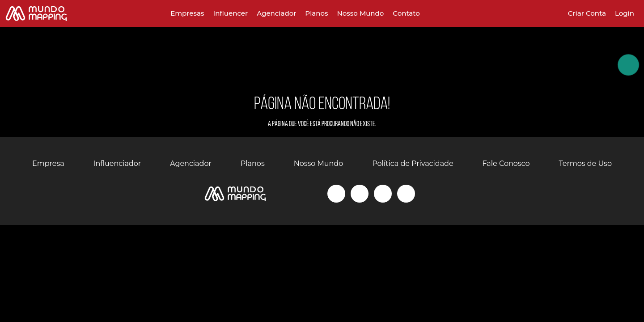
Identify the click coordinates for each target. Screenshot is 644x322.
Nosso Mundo (361, 13)
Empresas (187, 13)
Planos (316, 13)
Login (625, 13)
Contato (406, 13)
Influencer (230, 13)
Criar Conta (587, 13)
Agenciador (276, 13)
